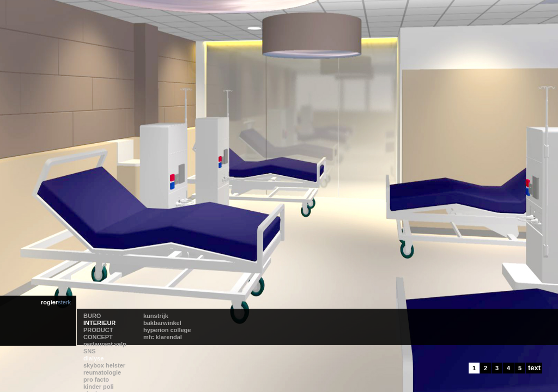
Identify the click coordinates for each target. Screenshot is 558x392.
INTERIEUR (99, 323)
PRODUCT (98, 330)
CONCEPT (98, 337)
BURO (92, 316)
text (534, 368)
